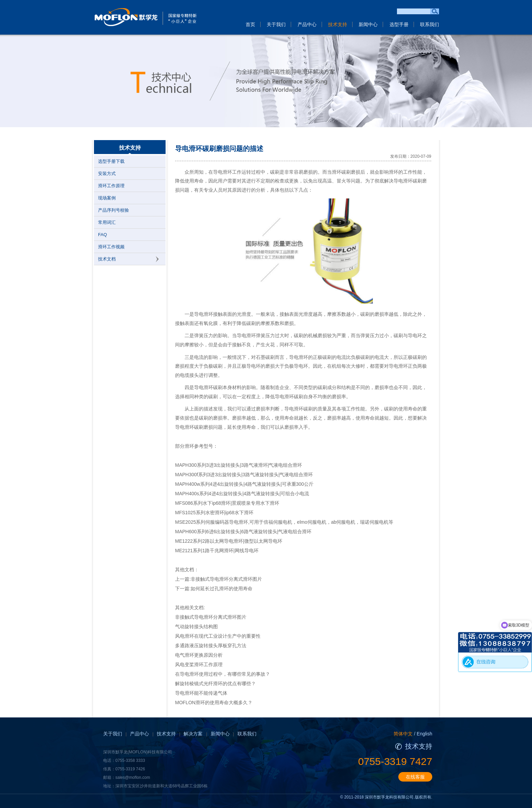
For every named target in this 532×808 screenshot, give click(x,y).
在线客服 (415, 777)
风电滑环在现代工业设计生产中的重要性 (218, 636)
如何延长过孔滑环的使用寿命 (222, 589)
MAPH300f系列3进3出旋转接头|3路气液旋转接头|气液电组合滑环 (244, 475)
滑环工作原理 (111, 186)
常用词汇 (107, 222)
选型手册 (399, 24)
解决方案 (193, 734)
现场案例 (107, 198)
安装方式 (107, 174)
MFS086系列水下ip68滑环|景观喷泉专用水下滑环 (227, 503)
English (424, 734)
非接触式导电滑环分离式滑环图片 (226, 579)
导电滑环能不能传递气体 (201, 693)
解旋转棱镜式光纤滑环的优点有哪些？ (215, 684)
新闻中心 (368, 24)
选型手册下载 (111, 161)
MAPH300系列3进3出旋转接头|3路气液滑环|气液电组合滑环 (239, 465)
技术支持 (338, 24)
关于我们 (276, 24)
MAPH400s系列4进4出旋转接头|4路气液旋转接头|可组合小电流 (242, 494)
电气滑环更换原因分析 (199, 655)
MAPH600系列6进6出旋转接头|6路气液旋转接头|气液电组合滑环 (243, 532)
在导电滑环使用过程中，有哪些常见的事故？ (223, 674)
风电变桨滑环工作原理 (199, 665)
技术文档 (107, 259)
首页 (250, 24)
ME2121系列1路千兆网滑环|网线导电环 (217, 551)
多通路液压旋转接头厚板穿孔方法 (211, 646)
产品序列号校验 (113, 210)
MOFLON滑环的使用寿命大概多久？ (214, 703)
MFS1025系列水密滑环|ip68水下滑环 (214, 513)
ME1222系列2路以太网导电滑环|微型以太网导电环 (229, 541)
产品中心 (307, 24)
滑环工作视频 (111, 247)
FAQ (102, 235)
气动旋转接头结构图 (196, 627)
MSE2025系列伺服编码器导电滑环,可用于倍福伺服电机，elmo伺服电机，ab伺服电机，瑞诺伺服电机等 (284, 522)
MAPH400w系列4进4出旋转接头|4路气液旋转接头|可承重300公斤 (244, 484)
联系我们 (430, 24)
